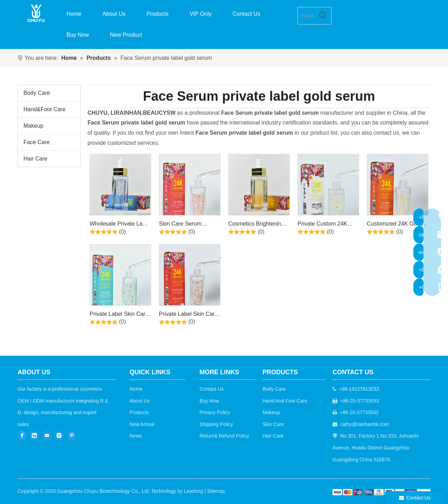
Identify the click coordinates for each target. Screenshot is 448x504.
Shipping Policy (216, 424)
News (136, 436)
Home (136, 389)
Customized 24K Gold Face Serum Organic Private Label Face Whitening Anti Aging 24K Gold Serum (394, 225)
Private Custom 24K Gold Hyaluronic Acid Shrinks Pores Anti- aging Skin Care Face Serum (324, 225)
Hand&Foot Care (44, 109)
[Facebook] (22, 435)
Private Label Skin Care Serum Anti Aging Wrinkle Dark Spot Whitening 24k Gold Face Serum (119, 315)
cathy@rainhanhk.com (365, 424)
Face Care (37, 142)
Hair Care (35, 159)
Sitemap (216, 491)
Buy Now (209, 401)
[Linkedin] (34, 435)
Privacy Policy (215, 412)
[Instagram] (59, 435)
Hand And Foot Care (285, 401)
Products (139, 412)
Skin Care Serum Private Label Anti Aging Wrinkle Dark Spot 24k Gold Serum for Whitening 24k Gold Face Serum (188, 225)
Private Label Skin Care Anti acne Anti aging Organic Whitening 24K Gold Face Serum (188, 315)
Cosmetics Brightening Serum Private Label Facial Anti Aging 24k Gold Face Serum (256, 225)
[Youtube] (47, 435)
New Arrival (142, 424)
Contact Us (212, 389)
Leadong (194, 491)
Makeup (33, 126)
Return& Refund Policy (224, 436)
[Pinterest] (72, 435)
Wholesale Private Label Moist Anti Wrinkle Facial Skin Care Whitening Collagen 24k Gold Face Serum (120, 225)
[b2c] (381, 492)
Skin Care (273, 424)
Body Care (37, 93)
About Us (140, 401)
